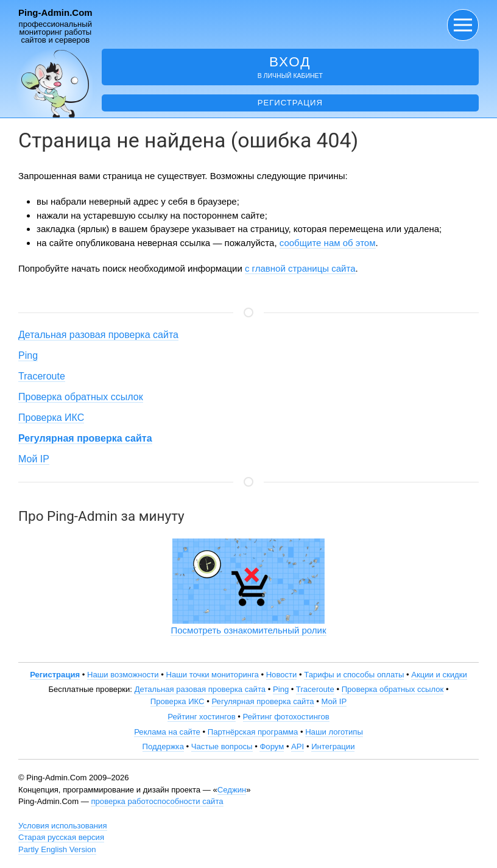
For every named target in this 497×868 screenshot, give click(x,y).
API (298, 746)
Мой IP (34, 459)
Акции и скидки (439, 675)
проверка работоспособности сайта (157, 801)
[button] (463, 25)
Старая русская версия (61, 837)
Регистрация (290, 103)
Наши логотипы (334, 732)
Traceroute (42, 376)
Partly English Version (57, 849)
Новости (282, 675)
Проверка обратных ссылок (81, 397)
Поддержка (163, 746)
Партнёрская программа (253, 732)
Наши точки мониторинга (212, 675)
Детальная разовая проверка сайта (98, 335)
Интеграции (333, 746)
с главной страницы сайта (300, 268)
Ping (28, 355)
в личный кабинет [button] (290, 67)
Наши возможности (123, 675)
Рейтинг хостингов (201, 717)
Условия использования (63, 826)
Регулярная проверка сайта (263, 701)
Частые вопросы (222, 746)
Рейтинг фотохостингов (286, 717)
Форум (272, 746)
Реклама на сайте (167, 732)
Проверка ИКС (51, 418)
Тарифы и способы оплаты (354, 675)
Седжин (232, 790)
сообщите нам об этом (328, 243)
